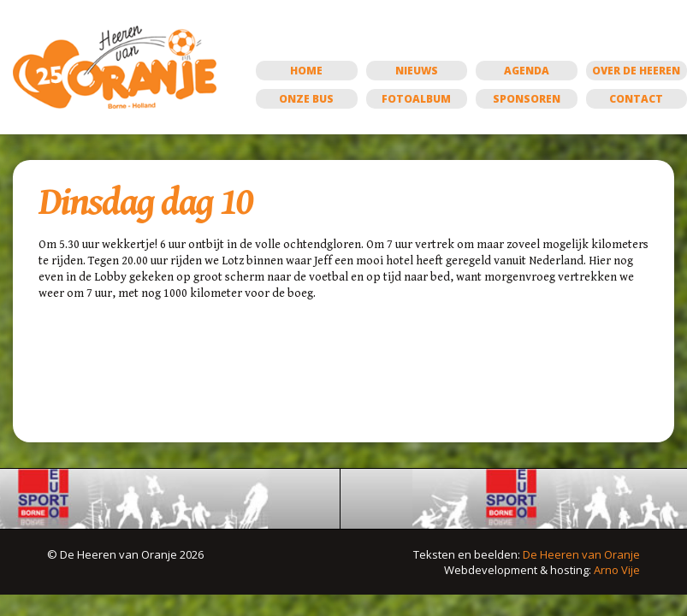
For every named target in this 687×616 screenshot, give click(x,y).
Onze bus (306, 99)
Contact (636, 99)
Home (306, 71)
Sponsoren (527, 99)
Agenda (527, 71)
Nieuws (417, 71)
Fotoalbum (416, 99)
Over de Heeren (636, 71)
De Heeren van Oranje (581, 554)
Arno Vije (617, 570)
